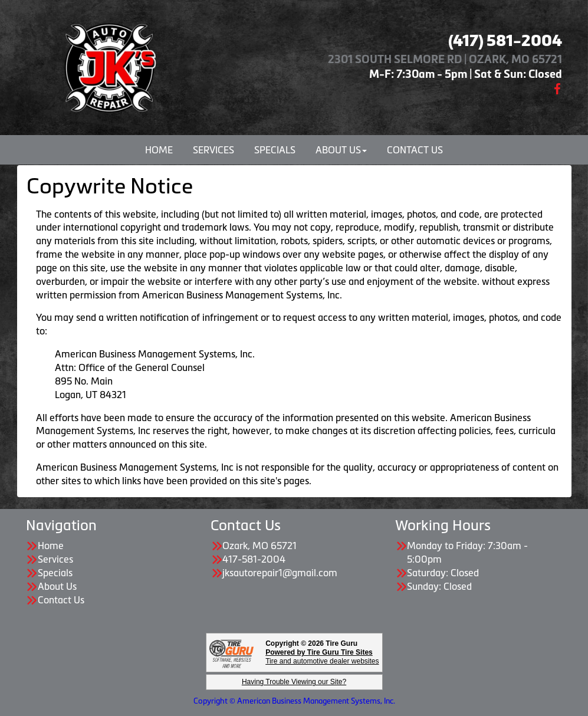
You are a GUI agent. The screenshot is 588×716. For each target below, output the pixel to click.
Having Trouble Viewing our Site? (294, 682)
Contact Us (415, 150)
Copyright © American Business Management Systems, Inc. (294, 701)
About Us (341, 150)
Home (159, 150)
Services (213, 150)
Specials (275, 150)
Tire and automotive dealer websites (322, 657)
